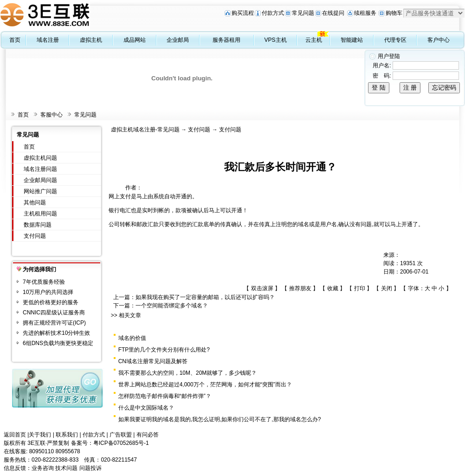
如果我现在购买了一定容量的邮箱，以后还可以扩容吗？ (205, 297)
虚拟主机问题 (40, 158)
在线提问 (333, 13)
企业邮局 (178, 40)
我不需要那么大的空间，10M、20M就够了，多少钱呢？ (188, 373)
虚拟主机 (91, 40)
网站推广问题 (40, 191)
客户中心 (439, 40)
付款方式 (273, 13)
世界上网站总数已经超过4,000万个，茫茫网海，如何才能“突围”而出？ (205, 385)
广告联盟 (121, 435)
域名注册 (48, 40)
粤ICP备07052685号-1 (121, 443)
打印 (360, 288)
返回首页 (15, 435)
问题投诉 (90, 468)
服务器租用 (226, 40)
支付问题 (35, 236)
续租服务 (365, 13)
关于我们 (40, 435)
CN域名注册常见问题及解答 (153, 361)
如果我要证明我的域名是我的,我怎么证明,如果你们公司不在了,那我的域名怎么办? (220, 419)
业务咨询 (43, 468)
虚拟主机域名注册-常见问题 (145, 130)
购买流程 (243, 13)
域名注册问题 (40, 169)
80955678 (68, 451)
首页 (15, 40)
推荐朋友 (300, 288)
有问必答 (148, 435)
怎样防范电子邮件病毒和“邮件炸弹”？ (165, 396)
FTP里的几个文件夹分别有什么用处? (164, 350)
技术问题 (66, 468)
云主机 (314, 40)
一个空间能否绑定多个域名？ (172, 306)
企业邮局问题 (40, 180)
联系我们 (67, 435)
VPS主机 (276, 40)
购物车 (394, 13)
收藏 (333, 288)
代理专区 (395, 40)
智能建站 (352, 40)
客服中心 (52, 115)
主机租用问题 (40, 214)
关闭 (387, 288)
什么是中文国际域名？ (146, 408)
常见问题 (303, 13)
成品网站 (135, 40)
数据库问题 (38, 225)
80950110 (42, 451)
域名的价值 (132, 338)
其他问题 (35, 202)
